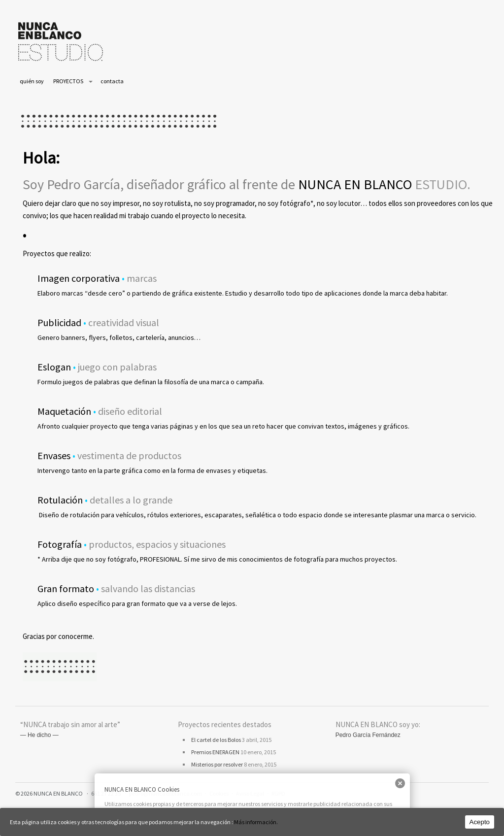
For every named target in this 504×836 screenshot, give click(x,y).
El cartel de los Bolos (216, 740)
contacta (112, 81)
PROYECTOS (68, 81)
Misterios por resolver (217, 764)
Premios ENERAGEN (215, 752)
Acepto (480, 822)
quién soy (32, 81)
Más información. (256, 822)
